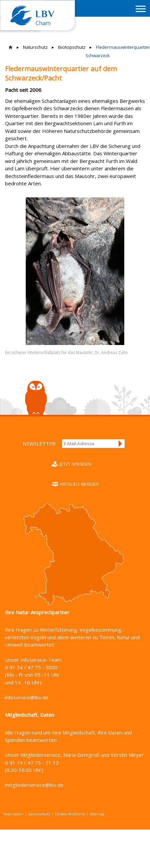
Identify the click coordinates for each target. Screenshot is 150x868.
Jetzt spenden (76, 464)
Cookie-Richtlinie (70, 814)
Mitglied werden (79, 484)
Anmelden (121, 444)
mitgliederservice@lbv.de (34, 785)
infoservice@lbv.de (27, 697)
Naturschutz (35, 47)
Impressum (14, 814)
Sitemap (97, 814)
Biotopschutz (72, 47)
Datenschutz (39, 814)
